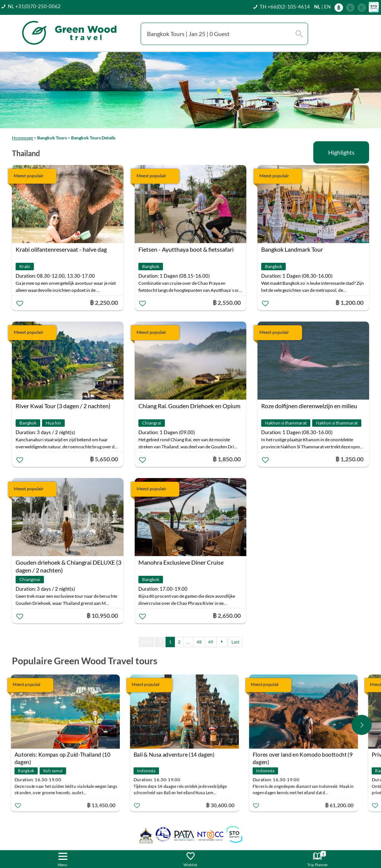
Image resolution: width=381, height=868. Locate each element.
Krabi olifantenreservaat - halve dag (61, 249)
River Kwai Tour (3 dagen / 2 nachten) (63, 406)
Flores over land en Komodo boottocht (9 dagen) (304, 756)
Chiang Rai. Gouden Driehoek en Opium (189, 406)
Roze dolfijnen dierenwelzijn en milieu (309, 406)
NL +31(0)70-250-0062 (34, 6)
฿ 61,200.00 (341, 805)
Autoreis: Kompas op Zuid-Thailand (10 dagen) (64, 756)
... (188, 642)
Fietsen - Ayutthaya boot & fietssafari (186, 249)
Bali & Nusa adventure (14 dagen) (176, 755)
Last (235, 642)
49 (211, 642)
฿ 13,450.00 (103, 805)
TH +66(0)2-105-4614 (285, 7)
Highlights (341, 152)
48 (199, 642)
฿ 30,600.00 (222, 805)
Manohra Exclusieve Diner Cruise (181, 562)
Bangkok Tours (52, 138)
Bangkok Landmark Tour (292, 249)
